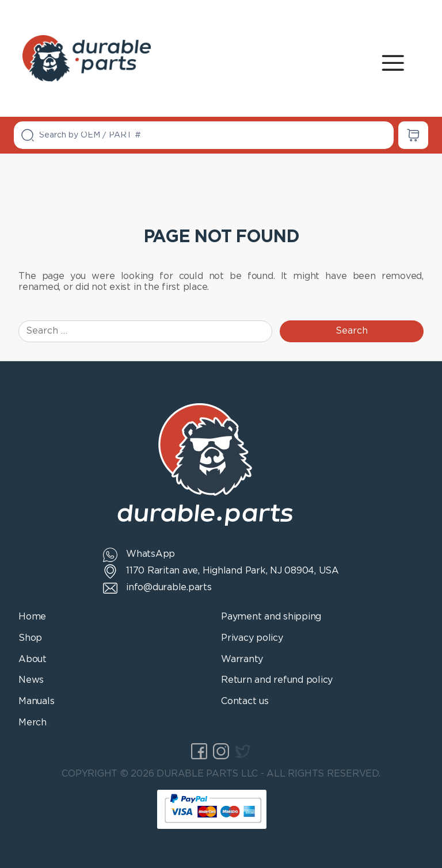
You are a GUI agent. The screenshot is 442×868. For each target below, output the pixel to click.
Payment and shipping (271, 617)
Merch (33, 723)
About (33, 659)
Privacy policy (252, 638)
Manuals (36, 701)
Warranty (242, 659)
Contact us (245, 701)
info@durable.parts (169, 588)
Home (32, 617)
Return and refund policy (277, 680)
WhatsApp (150, 554)
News (31, 680)
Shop (30, 638)
